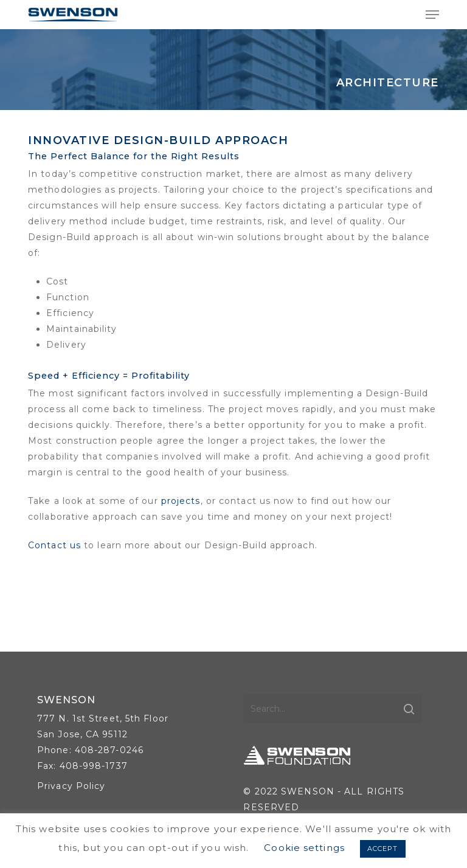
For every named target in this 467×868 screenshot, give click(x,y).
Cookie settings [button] (304, 848)
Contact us (54, 545)
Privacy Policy (71, 786)
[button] (432, 15)
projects (181, 501)
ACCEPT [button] (383, 849)
